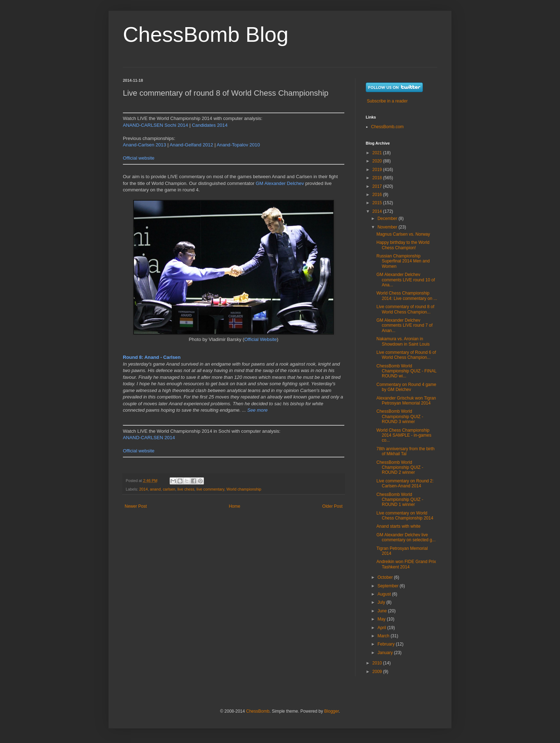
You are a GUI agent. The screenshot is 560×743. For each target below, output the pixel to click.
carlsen (169, 489)
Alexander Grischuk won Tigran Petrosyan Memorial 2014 (406, 401)
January (386, 653)
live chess (186, 489)
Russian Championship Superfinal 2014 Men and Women (403, 261)
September (389, 586)
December (388, 219)
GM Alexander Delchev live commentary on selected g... (406, 537)
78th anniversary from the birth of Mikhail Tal (406, 451)
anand (155, 489)
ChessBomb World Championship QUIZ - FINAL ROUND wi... (406, 371)
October (386, 577)
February (387, 644)
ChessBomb (258, 711)
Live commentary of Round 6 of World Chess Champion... (406, 355)
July (382, 602)
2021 (378, 153)
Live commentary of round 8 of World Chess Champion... (405, 309)
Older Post (332, 506)
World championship (244, 489)
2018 (378, 178)
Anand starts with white (398, 526)
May (382, 619)
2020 (378, 161)
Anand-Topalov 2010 (238, 145)
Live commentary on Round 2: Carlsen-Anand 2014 (405, 483)
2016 (378, 195)
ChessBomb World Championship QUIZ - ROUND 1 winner (400, 500)
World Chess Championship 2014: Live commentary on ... (407, 296)
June (383, 611)
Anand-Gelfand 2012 (191, 145)
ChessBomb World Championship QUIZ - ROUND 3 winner (400, 416)
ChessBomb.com (387, 127)
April (382, 628)
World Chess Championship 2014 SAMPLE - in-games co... (404, 435)
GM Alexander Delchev (280, 183)
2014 (144, 489)
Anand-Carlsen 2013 (144, 145)
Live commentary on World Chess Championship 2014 (405, 516)
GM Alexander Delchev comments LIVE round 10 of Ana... (406, 280)
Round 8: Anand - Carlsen (152, 357)
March (384, 636)
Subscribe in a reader (387, 101)
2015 (378, 203)
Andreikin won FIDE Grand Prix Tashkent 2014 (406, 564)
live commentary (210, 489)
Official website (139, 158)
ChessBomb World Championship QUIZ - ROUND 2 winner (400, 468)
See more (257, 410)
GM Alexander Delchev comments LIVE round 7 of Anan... (404, 325)
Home (235, 506)
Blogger (332, 711)
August (385, 594)
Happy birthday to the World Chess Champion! (403, 245)
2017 (378, 186)
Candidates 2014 (210, 125)
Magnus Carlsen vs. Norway (403, 234)
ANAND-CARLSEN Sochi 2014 (156, 125)
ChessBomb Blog (206, 34)
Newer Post (136, 506)
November (388, 227)
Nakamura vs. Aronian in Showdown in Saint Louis (403, 341)
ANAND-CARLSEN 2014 (149, 438)
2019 (378, 170)
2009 (378, 672)
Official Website (261, 339)
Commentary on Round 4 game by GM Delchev (406, 387)
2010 (378, 663)
